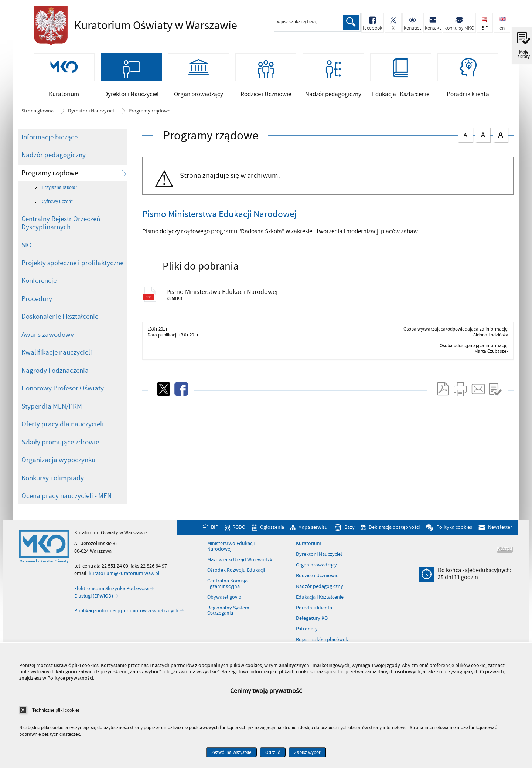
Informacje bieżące (50, 149)
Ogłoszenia (272, 539)
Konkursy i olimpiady (53, 490)
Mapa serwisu (313, 539)
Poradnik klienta (314, 619)
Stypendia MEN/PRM (52, 418)
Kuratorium (309, 555)
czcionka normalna (465, 145)
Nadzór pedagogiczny (54, 166)
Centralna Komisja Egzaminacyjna (227, 596)
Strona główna (37, 122)
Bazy (349, 539)
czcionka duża (501, 146)
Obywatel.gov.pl (225, 609)
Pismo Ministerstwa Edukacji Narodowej (234, 305)
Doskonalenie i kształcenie (60, 328)
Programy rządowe (149, 122)
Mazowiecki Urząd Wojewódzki (240, 571)
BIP (215, 539)
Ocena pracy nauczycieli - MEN (66, 508)
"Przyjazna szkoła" (59, 199)
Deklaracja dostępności (394, 539)
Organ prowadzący (316, 576)
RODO (239, 539)
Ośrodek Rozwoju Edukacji (236, 582)
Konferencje (39, 292)
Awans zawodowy (48, 346)
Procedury (37, 310)
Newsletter (500, 539)
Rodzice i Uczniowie (317, 587)
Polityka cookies (454, 539)
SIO (27, 257)
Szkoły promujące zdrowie (60, 454)
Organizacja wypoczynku (58, 472)
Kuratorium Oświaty (133, 26)
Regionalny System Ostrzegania (228, 622)
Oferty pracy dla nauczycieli (63, 436)
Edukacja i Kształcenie (320, 609)
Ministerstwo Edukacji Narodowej (231, 558)
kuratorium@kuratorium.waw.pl (124, 585)
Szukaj (350, 23)
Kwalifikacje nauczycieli (57, 364)
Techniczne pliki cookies (56, 710)
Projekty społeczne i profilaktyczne (72, 274)
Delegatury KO (312, 630)
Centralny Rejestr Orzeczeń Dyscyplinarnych (61, 235)
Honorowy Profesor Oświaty (63, 400)
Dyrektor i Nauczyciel (91, 122)
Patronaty (307, 641)
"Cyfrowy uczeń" (56, 213)
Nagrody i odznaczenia (55, 382)
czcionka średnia (483, 146)
